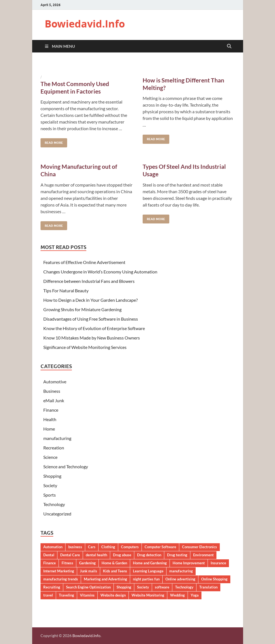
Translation (208, 587)
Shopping (52, 476)
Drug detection (149, 555)
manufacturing (57, 438)
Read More (52, 141)
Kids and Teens (115, 571)
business (75, 547)
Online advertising (180, 579)
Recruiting (52, 587)
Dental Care (70, 555)
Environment (203, 555)
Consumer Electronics (200, 547)
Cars (92, 547)
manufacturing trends (61, 579)
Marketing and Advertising (105, 579)
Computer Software (160, 547)
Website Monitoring (148, 595)
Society (50, 485)
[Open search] (229, 46)
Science (50, 457)
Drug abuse (122, 555)
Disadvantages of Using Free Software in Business (91, 319)
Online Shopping (214, 579)
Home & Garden (114, 563)
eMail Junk (54, 400)
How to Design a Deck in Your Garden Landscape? (90, 300)
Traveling (66, 595)
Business (52, 391)
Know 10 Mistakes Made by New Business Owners (92, 338)
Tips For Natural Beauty (66, 290)
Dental (49, 555)
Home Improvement (189, 563)
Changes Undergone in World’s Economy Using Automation (100, 272)
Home (49, 429)
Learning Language (148, 571)
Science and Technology (66, 466)
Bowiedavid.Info (85, 24)
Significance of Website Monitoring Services (85, 347)
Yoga (195, 595)
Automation (53, 547)
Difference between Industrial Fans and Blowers (89, 281)
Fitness (67, 563)
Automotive (55, 382)
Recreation (54, 448)
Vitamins (87, 595)
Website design (113, 595)
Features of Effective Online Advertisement (84, 262)
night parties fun (146, 579)
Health (50, 419)
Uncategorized (57, 514)
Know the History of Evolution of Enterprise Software (94, 328)
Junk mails (89, 571)
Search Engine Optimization (88, 587)
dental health (96, 555)
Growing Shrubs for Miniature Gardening (82, 309)
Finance (51, 410)
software (162, 587)
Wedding (177, 595)
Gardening (87, 563)
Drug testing (177, 555)
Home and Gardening (150, 563)
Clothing (108, 547)
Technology (54, 504)
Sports (50, 495)
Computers (130, 547)
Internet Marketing (59, 571)
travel (48, 595)
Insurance (218, 563)
